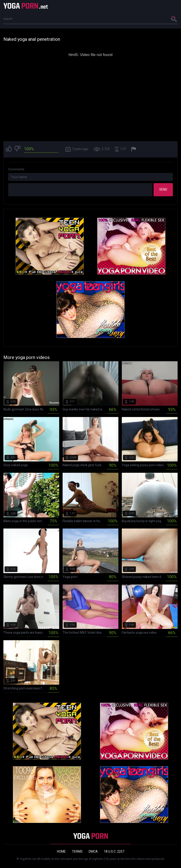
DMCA (93, 851)
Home (61, 851)
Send (163, 189)
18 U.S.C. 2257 (114, 851)
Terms (77, 851)
